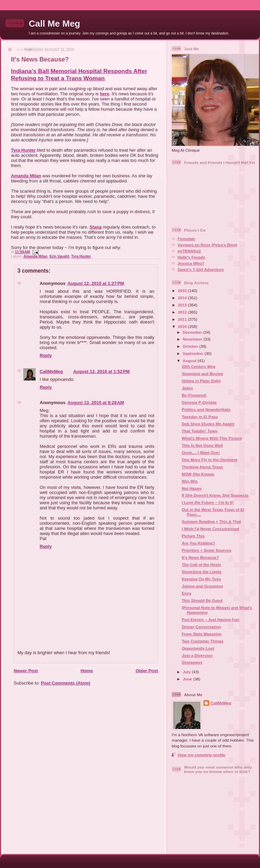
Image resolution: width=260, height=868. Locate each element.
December (193, 332)
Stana (96, 227)
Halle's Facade (191, 257)
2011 (183, 319)
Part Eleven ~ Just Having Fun (210, 619)
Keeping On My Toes (201, 579)
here (105, 94)
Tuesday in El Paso (200, 417)
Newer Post (26, 671)
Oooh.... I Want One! (201, 452)
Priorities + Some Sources (206, 550)
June (188, 679)
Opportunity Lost (198, 648)
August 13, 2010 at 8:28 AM (96, 403)
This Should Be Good (202, 600)
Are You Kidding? (198, 543)
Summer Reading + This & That (211, 521)
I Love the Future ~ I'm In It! (208, 502)
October (191, 346)
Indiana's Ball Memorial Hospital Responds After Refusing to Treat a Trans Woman (79, 75)
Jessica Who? (191, 263)
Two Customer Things (203, 641)
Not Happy (192, 488)
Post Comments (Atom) (66, 683)
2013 (183, 305)
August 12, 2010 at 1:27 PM (96, 283)
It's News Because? (40, 59)
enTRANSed (189, 251)
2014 (183, 298)
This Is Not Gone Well (202, 445)
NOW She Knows (198, 474)
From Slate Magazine (201, 634)
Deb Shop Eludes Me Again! (208, 424)
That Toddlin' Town (200, 431)
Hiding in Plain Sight (201, 381)
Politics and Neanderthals (206, 409)
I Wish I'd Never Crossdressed (210, 529)
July (187, 672)
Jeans (187, 388)
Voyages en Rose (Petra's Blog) (207, 245)
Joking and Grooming (202, 586)
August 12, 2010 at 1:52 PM (101, 371)
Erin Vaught (60, 256)
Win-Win (190, 481)
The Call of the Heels (201, 564)
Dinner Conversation (201, 627)
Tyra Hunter (23, 150)
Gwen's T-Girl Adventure (201, 269)
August (190, 361)
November (193, 339)
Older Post (147, 671)
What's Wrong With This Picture (212, 438)
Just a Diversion (197, 655)
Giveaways (192, 662)
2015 (183, 291)
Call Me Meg (54, 24)
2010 (183, 326)
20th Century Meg (198, 366)
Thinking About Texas (202, 467)
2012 (183, 312)
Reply (46, 355)
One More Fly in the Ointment (210, 460)
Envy (186, 593)
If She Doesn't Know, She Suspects (215, 495)
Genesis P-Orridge (199, 402)
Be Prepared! (194, 395)
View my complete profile (201, 755)
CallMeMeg (51, 371)
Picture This (193, 536)
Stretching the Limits (201, 572)
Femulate (186, 239)
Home (87, 671)
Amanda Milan (26, 176)
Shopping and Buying (202, 374)
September (194, 353)
